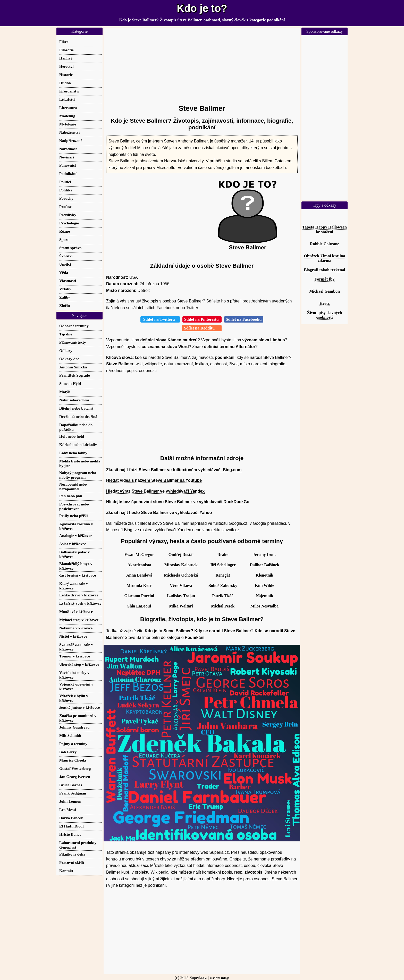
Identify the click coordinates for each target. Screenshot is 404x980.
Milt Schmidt (70, 735)
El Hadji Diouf (71, 826)
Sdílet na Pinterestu (202, 319)
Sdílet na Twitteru (160, 319)
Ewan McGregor (139, 555)
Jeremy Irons (264, 555)
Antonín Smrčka (73, 367)
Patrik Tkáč (223, 596)
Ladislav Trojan (181, 596)
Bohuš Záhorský (223, 585)
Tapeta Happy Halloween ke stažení (325, 229)
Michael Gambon (325, 291)
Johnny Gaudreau (74, 727)
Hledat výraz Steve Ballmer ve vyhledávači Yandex (155, 491)
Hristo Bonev (70, 834)
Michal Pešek (223, 606)
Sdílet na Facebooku (244, 319)
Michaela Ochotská (181, 575)
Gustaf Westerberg (75, 768)
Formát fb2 (325, 279)
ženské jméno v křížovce (79, 707)
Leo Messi (68, 810)
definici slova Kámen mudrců (169, 340)
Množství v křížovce (76, 611)
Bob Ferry (68, 752)
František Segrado (75, 375)
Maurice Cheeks (73, 760)
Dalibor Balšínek (264, 565)
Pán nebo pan (71, 496)
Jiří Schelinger (223, 565)
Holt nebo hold (72, 436)
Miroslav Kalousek (181, 565)
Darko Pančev (71, 818)
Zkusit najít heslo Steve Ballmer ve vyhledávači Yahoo (159, 513)
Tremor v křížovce (75, 656)
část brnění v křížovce (78, 575)
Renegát (223, 575)
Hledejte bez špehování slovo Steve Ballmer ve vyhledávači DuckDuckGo (178, 502)
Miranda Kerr (139, 585)
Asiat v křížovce (73, 544)
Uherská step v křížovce (79, 664)
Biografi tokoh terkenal (325, 270)
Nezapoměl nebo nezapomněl (73, 487)
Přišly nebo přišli (74, 516)
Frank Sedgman (73, 793)
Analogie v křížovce (76, 535)
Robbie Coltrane (325, 244)
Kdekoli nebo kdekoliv (78, 445)
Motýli (65, 392)
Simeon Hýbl (70, 383)
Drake (223, 555)
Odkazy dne (69, 359)
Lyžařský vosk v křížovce (80, 603)
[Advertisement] (202, 64)
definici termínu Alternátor (229, 347)
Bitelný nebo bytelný (76, 408)
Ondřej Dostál (181, 555)
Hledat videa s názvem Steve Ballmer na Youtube (154, 480)
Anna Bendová (139, 575)
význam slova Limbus (263, 340)
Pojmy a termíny (73, 744)
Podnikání (195, 637)
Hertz (325, 303)
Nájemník (265, 596)
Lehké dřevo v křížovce (79, 595)
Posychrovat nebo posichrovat (74, 506)
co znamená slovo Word (165, 347)
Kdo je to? (202, 8)
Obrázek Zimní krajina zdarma (324, 258)
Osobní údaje (220, 978)
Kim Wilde (264, 585)
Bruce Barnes (71, 785)
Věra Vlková (181, 585)
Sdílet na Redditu (202, 328)
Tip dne (66, 334)
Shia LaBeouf (139, 606)
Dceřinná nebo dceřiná (78, 416)
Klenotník (264, 575)
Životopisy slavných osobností (325, 315)
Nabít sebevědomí (74, 400)
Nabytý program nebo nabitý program (78, 475)
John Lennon (70, 801)
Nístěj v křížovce (73, 636)
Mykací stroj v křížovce (79, 620)
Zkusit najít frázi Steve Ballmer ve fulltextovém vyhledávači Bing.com (174, 470)
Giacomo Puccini (139, 596)
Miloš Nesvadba (264, 606)
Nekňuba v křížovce (76, 628)
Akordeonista (139, 565)
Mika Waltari (181, 606)
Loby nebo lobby (73, 453)
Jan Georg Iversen (75, 777)
